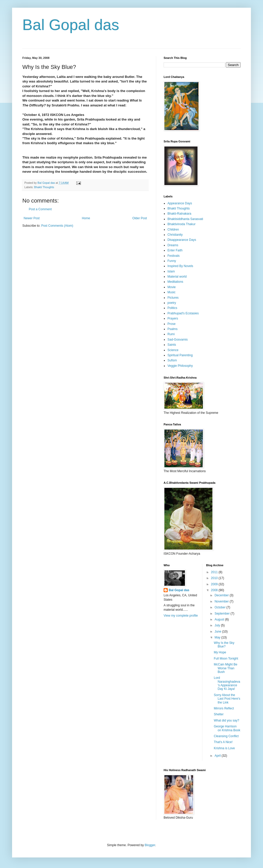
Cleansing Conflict (226, 736)
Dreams (173, 245)
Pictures (173, 298)
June (218, 632)
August (220, 619)
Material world (177, 277)
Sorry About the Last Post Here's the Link (227, 699)
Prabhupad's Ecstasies (183, 313)
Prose (171, 324)
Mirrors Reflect (224, 708)
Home (86, 218)
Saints (172, 345)
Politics (172, 308)
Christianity (175, 235)
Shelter (219, 714)
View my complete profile (181, 616)
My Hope (220, 652)
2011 (215, 572)
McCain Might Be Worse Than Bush (225, 668)
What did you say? (226, 720)
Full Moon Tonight (226, 659)
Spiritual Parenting (180, 355)
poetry (172, 303)
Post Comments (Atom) (57, 226)
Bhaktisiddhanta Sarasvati (185, 219)
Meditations (175, 282)
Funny (172, 261)
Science (173, 350)
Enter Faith (175, 250)
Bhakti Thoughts (44, 187)
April (218, 756)
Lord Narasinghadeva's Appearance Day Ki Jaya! (227, 683)
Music (171, 292)
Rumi (171, 334)
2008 (215, 590)
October (220, 607)
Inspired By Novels (180, 266)
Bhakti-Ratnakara (179, 214)
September (222, 614)
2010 (215, 578)
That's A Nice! (223, 742)
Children (173, 230)
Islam (171, 271)
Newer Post (32, 218)
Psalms (172, 329)
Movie (172, 287)
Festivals (173, 256)
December (222, 595)
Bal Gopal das (71, 25)
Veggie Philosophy (180, 366)
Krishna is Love (224, 748)
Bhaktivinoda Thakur (181, 224)
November (222, 601)
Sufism (172, 360)
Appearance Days (180, 203)
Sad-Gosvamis (178, 340)
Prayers (173, 318)
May (218, 637)
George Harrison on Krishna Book (227, 728)
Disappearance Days (182, 240)
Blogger (150, 845)
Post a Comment (40, 209)
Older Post (140, 218)
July (218, 625)
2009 (215, 584)
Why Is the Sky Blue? (224, 645)
